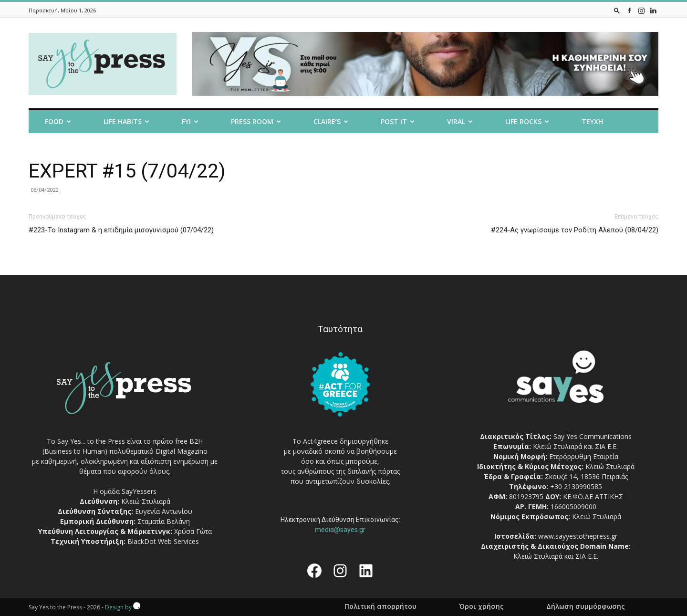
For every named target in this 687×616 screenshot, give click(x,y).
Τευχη (592, 121)
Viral (460, 121)
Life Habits (126, 121)
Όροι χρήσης (481, 606)
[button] (617, 10)
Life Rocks (527, 121)
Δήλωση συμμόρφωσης (586, 606)
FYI (190, 121)
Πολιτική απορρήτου (380, 606)
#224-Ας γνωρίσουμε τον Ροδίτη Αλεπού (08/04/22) (575, 230)
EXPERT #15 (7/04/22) (127, 171)
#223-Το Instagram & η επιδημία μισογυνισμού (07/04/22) (121, 230)
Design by (123, 607)
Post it (398, 121)
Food (58, 121)
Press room (256, 121)
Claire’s (331, 121)
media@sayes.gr (340, 530)
